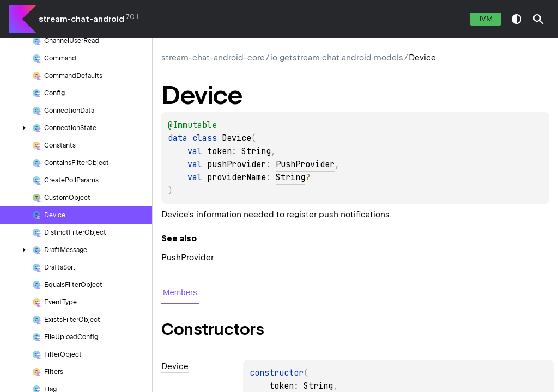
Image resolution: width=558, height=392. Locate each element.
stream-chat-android (81, 19)
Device (236, 138)
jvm (486, 19)
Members (180, 292)
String (256, 151)
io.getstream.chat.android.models (337, 58)
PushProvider (305, 164)
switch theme (517, 19)
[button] (538, 19)
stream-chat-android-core (213, 58)
